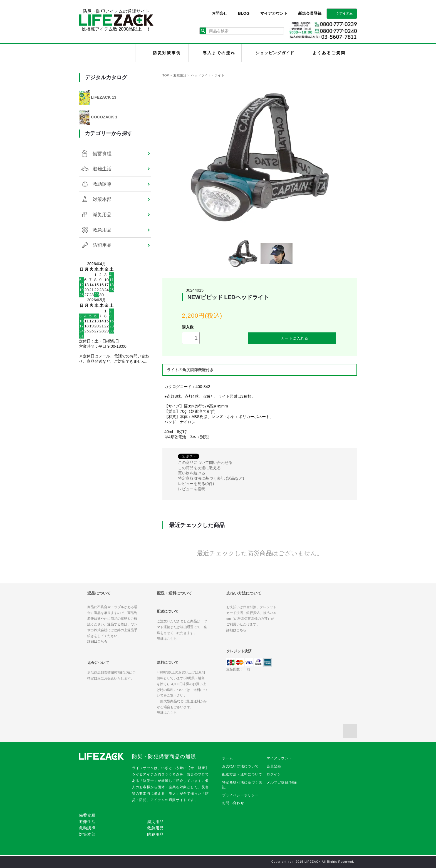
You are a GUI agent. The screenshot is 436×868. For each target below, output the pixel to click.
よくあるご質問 (329, 53)
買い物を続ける (192, 473)
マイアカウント (274, 13)
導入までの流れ (219, 53)
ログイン (274, 774)
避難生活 (180, 75)
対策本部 (102, 199)
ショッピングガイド (275, 53)
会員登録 (274, 766)
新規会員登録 (310, 13)
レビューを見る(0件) (196, 484)
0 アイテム (341, 13)
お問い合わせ (233, 803)
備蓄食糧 (102, 153)
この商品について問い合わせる (205, 462)
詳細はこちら (97, 641)
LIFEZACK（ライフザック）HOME (109, 53)
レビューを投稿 (192, 489)
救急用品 (102, 230)
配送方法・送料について (242, 774)
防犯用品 (102, 245)
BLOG (244, 13)
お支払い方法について (241, 766)
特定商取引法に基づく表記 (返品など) (211, 478)
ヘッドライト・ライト (208, 75)
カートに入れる (292, 338)
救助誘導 (102, 184)
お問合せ (219, 13)
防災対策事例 (167, 53)
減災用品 (102, 215)
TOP (166, 75)
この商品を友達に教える (199, 468)
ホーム (228, 758)
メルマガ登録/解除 (282, 782)
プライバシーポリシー (241, 795)
